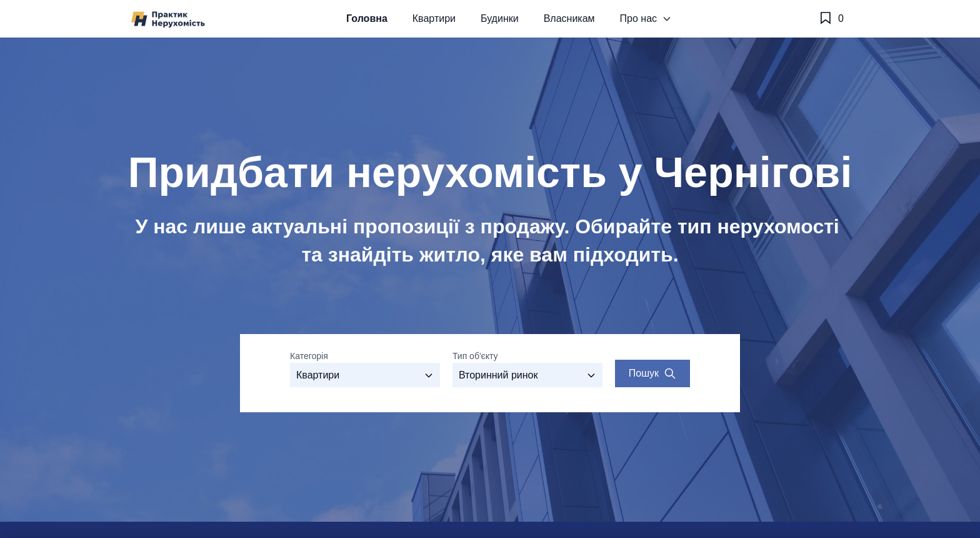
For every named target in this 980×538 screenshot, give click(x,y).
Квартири (434, 18)
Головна (367, 18)
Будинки (500, 18)
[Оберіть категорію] (365, 375)
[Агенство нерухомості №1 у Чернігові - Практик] (168, 19)
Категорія (309, 356)
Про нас (646, 18)
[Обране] (831, 19)
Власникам (569, 18)
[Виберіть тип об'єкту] (527, 375)
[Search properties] (652, 373)
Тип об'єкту (475, 356)
